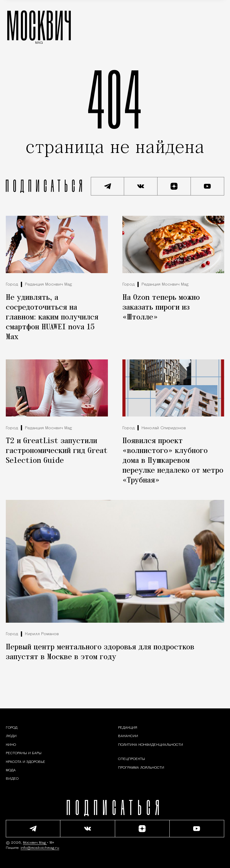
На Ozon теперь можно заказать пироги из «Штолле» (161, 308)
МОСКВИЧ (39, 25)
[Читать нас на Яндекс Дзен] (174, 186)
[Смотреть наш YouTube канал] (208, 186)
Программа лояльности (141, 768)
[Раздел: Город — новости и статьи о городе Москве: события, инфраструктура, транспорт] (12, 728)
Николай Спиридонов (164, 428)
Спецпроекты (132, 759)
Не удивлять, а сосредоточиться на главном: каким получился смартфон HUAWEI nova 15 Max (52, 317)
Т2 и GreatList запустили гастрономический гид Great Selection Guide (57, 451)
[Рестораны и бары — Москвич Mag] (24, 753)
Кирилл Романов (42, 634)
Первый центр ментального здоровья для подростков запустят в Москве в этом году (100, 652)
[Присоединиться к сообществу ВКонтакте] (141, 186)
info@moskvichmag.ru (40, 848)
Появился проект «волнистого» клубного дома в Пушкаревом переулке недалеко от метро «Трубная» (173, 461)
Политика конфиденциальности (151, 745)
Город (12, 285)
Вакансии (128, 736)
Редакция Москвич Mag (48, 285)
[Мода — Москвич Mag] (11, 770)
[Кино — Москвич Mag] (11, 745)
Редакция (128, 728)
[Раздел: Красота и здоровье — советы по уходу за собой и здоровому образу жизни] (26, 762)
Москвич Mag (35, 843)
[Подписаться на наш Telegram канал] (107, 186)
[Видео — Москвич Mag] (12, 779)
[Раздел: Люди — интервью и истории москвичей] (11, 736)
